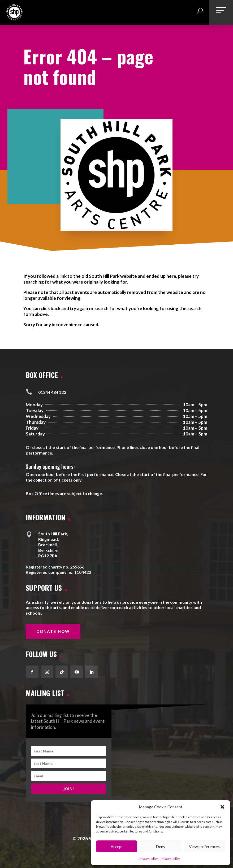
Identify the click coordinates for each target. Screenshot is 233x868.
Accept (117, 847)
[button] (222, 807)
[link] (14, 19)
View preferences (204, 847)
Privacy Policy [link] (148, 859)
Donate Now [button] (53, 631)
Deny (161, 847)
